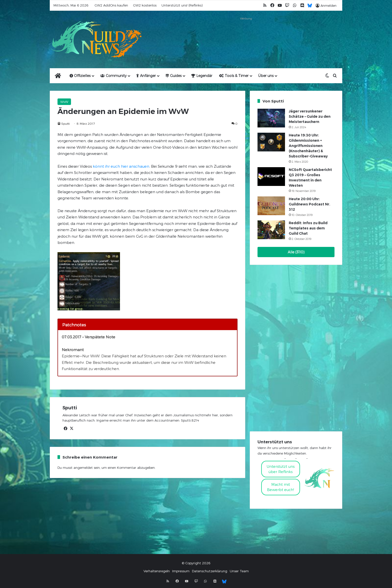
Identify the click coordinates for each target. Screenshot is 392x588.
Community (113, 76)
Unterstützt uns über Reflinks (281, 469)
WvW (64, 102)
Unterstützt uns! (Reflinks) (182, 5)
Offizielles (80, 76)
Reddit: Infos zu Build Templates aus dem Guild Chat (308, 228)
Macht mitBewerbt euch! (280, 487)
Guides (173, 76)
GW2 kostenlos (145, 5)
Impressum (181, 571)
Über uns (266, 76)
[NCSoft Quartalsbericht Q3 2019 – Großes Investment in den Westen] (271, 177)
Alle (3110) (296, 252)
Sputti (65, 123)
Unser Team (239, 571)
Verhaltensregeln (157, 571)
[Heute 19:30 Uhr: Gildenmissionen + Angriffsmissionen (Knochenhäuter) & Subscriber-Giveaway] (271, 142)
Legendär (202, 76)
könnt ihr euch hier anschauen (121, 166)
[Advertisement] (246, 33)
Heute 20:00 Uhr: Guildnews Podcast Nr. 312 (309, 204)
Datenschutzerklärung (210, 571)
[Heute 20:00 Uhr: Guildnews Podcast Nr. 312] (271, 206)
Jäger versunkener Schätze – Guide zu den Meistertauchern (310, 116)
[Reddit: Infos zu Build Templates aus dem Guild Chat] (271, 230)
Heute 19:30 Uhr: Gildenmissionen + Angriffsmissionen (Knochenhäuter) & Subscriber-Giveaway (308, 146)
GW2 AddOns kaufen (111, 5)
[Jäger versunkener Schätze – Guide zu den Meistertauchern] (271, 118)
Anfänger (146, 76)
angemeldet (83, 468)
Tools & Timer (234, 76)
